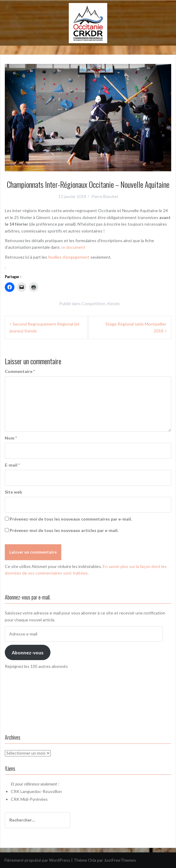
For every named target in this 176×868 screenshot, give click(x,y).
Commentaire (20, 371)
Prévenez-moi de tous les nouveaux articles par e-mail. (64, 530)
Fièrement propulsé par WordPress (37, 860)
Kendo (114, 303)
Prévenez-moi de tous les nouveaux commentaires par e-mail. (71, 519)
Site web (13, 492)
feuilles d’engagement (69, 257)
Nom (11, 438)
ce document (73, 247)
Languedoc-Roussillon (41, 791)
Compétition (94, 303)
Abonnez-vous (28, 652)
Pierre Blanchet (105, 197)
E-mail (12, 465)
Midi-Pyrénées (34, 799)
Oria (92, 860)
